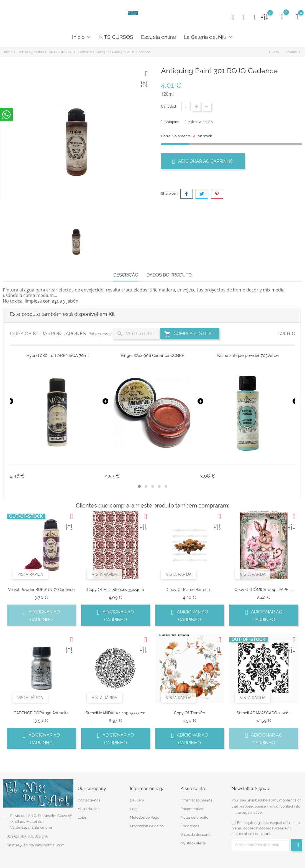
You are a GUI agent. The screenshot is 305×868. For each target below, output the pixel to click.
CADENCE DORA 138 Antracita (41, 713)
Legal (135, 809)
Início (82, 37)
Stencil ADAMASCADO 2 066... (264, 713)
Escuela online (158, 37)
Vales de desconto (196, 835)
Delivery (137, 800)
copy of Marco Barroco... (189, 590)
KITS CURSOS (116, 37)
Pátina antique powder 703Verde (248, 356)
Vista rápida (30, 574)
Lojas (82, 817)
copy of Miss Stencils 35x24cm (116, 590)
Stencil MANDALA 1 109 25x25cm (116, 713)
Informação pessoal (197, 800)
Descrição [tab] (126, 275)
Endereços (190, 826)
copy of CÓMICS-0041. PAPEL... (264, 590)
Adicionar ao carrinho (203, 161)
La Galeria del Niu (208, 37)
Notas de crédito (194, 817)
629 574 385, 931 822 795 (27, 836)
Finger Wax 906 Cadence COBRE (152, 356)
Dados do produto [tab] (169, 275)
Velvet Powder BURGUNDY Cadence (41, 590)
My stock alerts (193, 843)
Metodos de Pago (145, 817)
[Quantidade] (186, 106)
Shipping (172, 122)
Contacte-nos (89, 800)
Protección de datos (147, 826)
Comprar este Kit (190, 334)
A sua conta (193, 789)
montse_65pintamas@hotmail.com (36, 845)
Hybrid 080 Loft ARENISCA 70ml (57, 356)
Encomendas (192, 809)
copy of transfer (190, 713)
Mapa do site (88, 809)
